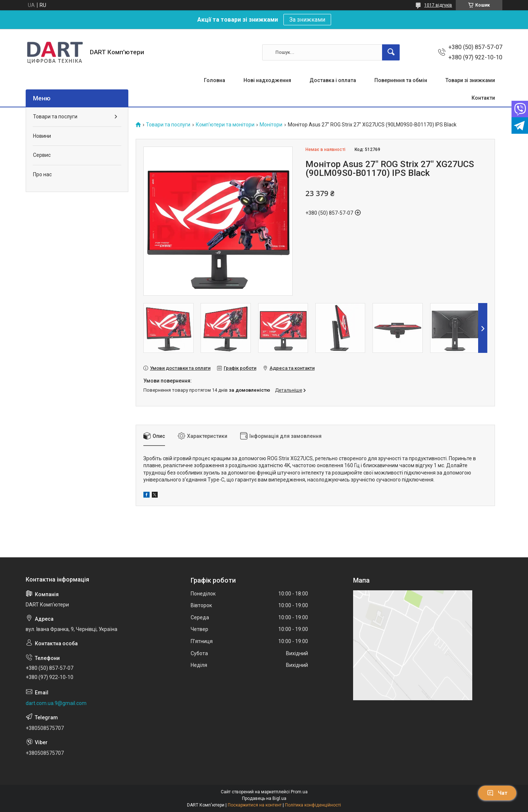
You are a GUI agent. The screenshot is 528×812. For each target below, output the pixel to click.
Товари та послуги (168, 125)
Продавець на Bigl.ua (264, 798)
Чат (497, 793)
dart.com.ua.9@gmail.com (56, 703)
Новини (42, 136)
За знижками (307, 20)
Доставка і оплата (333, 80)
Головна (214, 80)
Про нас (42, 174)
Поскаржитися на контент (255, 805)
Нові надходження (267, 80)
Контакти (483, 98)
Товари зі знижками (470, 80)
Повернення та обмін (401, 80)
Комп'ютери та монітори (225, 125)
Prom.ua (299, 792)
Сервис (42, 155)
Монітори (271, 125)
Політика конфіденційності (313, 805)
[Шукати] (391, 52)
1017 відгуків (438, 5)
